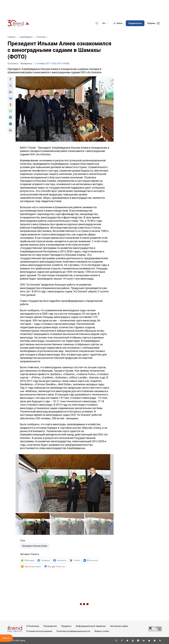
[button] (10, 79)
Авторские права (119, 626)
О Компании (33, 626)
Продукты (66, 626)
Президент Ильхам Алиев (35, 546)
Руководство (50, 626)
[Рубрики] (153, 23)
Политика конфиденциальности (73, 631)
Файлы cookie (102, 631)
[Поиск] (97, 23)
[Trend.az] (18, 23)
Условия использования (39, 631)
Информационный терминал (91, 626)
